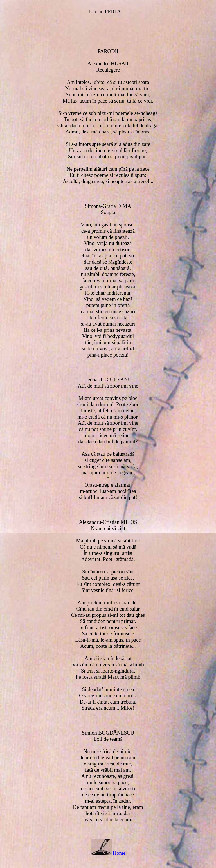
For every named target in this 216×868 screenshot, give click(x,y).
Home (119, 853)
